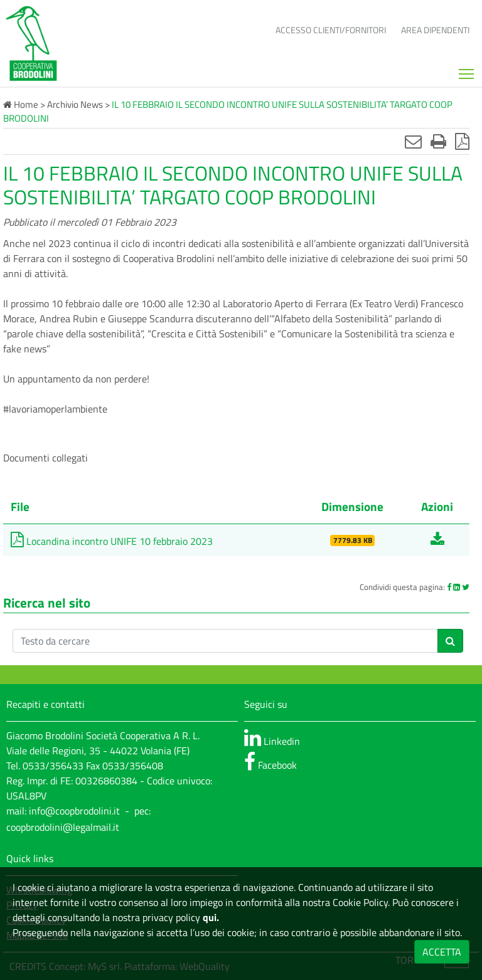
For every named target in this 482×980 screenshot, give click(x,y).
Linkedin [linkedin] (272, 738)
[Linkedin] (457, 587)
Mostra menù (467, 69)
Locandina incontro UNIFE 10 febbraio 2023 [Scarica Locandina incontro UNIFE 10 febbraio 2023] (112, 541)
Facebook (270, 762)
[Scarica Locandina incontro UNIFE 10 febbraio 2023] (437, 541)
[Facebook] (449, 587)
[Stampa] (438, 141)
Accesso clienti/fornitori (331, 30)
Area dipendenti (435, 30)
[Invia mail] (413, 141)
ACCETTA (442, 952)
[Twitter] (466, 587)
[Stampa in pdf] (462, 141)
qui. (210, 917)
